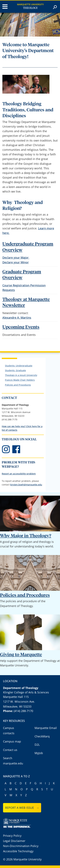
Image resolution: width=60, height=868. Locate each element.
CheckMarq (42, 736)
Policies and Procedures (18, 385)
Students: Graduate (15, 370)
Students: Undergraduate (19, 366)
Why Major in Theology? (26, 536)
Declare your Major (16, 258)
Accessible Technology (18, 851)
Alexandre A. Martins (17, 318)
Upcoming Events (21, 327)
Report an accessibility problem (19, 474)
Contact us (10, 750)
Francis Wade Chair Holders (20, 380)
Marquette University (30, 4)
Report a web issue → (22, 808)
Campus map (12, 741)
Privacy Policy (12, 836)
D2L (37, 745)
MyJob (39, 753)
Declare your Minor (16, 262)
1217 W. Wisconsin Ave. (19, 702)
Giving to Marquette (21, 655)
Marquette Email (46, 728)
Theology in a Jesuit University (21, 375)
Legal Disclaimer (14, 841)
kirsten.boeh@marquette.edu (26, 485)
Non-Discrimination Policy (21, 846)
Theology (30, 8)
